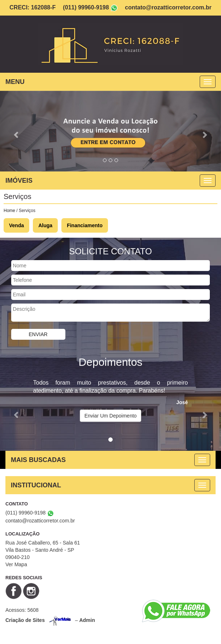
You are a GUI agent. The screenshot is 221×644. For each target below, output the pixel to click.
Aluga (45, 225)
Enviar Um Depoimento (111, 416)
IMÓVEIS (19, 181)
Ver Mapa (16, 564)
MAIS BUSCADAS (38, 460)
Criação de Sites (25, 620)
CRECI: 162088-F (32, 7)
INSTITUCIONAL (36, 485)
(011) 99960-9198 (86, 7)
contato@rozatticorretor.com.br (168, 7)
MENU (15, 82)
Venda (16, 225)
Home (9, 211)
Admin (87, 620)
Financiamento (85, 225)
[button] (17, 131)
